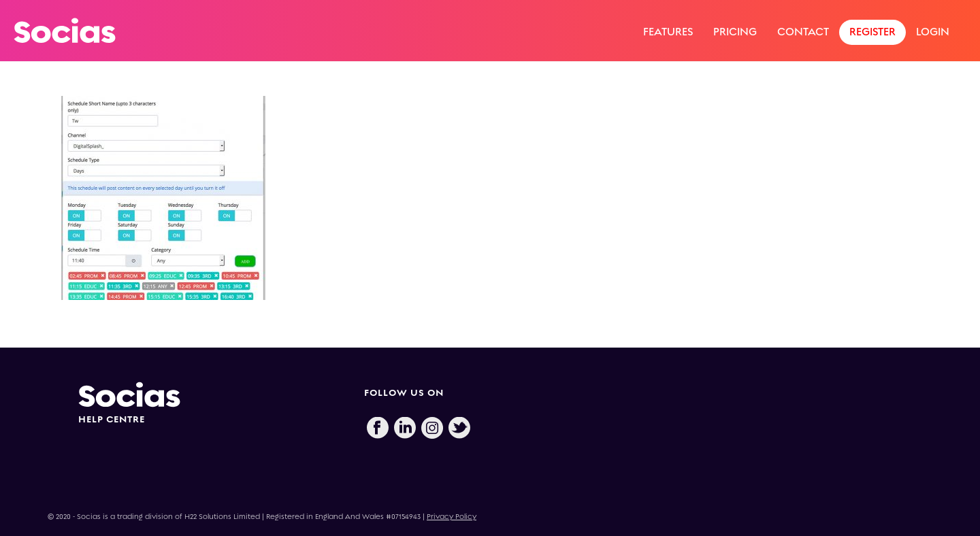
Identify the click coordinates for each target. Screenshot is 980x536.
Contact (803, 32)
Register (872, 32)
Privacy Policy (452, 517)
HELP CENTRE (112, 419)
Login (933, 32)
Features (668, 32)
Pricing (735, 32)
